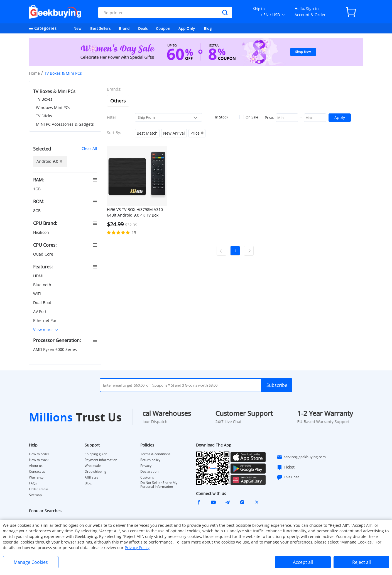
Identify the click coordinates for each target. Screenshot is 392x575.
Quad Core (44, 254)
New (78, 28)
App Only (187, 28)
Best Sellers (100, 28)
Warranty (36, 477)
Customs (147, 477)
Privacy (146, 466)
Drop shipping (95, 472)
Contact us (37, 472)
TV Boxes (44, 99)
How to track (39, 460)
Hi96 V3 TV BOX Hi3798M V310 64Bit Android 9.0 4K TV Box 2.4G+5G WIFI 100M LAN (135, 212)
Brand (124, 28)
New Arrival (174, 133)
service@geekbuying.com (301, 457)
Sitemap (35, 495)
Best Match (147, 133)
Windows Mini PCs (53, 107)
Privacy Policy (137, 548)
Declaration (149, 472)
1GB (37, 189)
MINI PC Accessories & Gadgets (65, 124)
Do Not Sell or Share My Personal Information (159, 485)
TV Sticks (44, 116)
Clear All (89, 148)
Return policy (150, 460)
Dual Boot (43, 303)
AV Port (40, 311)
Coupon (163, 28)
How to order (39, 454)
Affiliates (91, 477)
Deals (143, 28)
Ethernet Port (46, 320)
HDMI (39, 276)
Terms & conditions (155, 454)
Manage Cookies (31, 562)
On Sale (249, 117)
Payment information (101, 460)
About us (36, 466)
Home (34, 73)
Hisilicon (42, 232)
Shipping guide (96, 454)
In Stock (219, 117)
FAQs (33, 483)
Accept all (303, 562)
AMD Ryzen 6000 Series (56, 349)
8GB (37, 211)
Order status (39, 489)
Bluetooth (43, 285)
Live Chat (288, 477)
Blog (208, 28)
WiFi (38, 294)
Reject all (362, 562)
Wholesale (93, 466)
